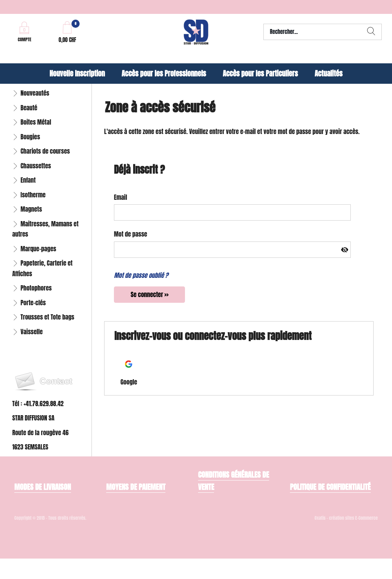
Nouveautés (35, 93)
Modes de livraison (43, 487)
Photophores (36, 288)
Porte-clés (33, 303)
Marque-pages (38, 249)
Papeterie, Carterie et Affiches (42, 268)
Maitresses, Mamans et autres (45, 229)
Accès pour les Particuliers (260, 74)
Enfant (28, 180)
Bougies (30, 137)
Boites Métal (36, 122)
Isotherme (33, 195)
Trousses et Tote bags (47, 317)
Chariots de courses (45, 151)
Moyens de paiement (136, 487)
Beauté (29, 108)
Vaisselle (31, 332)
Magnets (31, 209)
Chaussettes (36, 166)
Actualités (328, 74)
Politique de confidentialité (330, 487)
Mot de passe (130, 234)
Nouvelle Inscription (77, 74)
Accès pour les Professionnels (164, 74)
